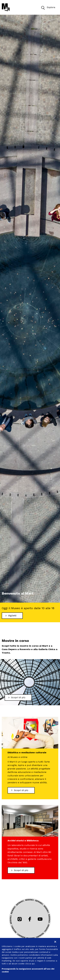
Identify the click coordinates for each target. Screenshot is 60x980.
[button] (43, 7)
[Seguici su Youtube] (40, 919)
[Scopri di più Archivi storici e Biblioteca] (21, 870)
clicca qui (30, 964)
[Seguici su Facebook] (30, 919)
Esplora (47, 7)
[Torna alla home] (6, 7)
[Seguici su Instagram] (20, 919)
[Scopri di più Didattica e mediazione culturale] (21, 790)
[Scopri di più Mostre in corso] (18, 697)
